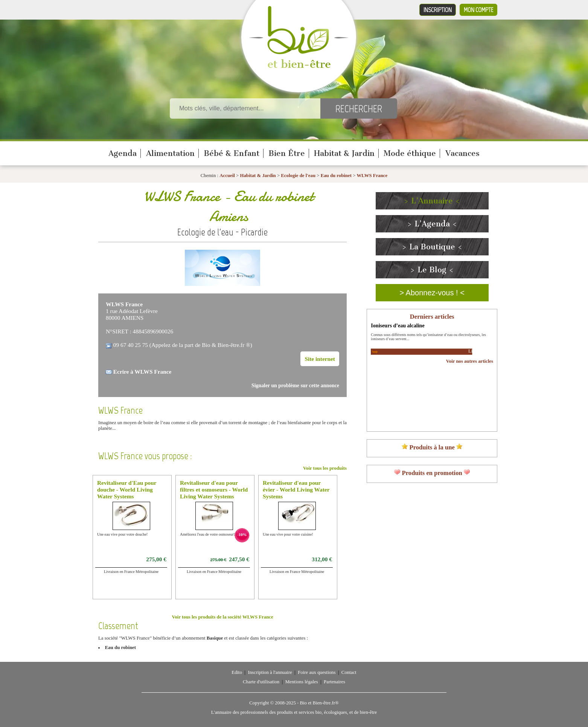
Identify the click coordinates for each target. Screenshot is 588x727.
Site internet (320, 359)
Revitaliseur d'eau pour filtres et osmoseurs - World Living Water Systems (214, 490)
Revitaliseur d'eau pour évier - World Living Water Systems (296, 490)
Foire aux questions (317, 672)
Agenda (123, 153)
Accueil (227, 176)
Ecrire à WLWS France (142, 372)
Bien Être (287, 153)
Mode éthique (410, 153)
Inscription (438, 10)
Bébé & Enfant (232, 153)
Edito (237, 672)
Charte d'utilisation (261, 682)
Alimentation (170, 153)
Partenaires (334, 682)
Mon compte (478, 10)
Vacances (462, 153)
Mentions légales (302, 682)
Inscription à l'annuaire (270, 672)
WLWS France (372, 176)
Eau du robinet (337, 176)
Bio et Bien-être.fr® (319, 703)
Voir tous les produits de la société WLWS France (222, 617)
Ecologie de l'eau (298, 176)
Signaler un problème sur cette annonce (295, 386)
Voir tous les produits (325, 468)
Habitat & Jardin (344, 153)
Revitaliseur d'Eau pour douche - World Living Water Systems (127, 490)
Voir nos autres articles (470, 361)
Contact (349, 672)
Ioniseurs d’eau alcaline (398, 325)
